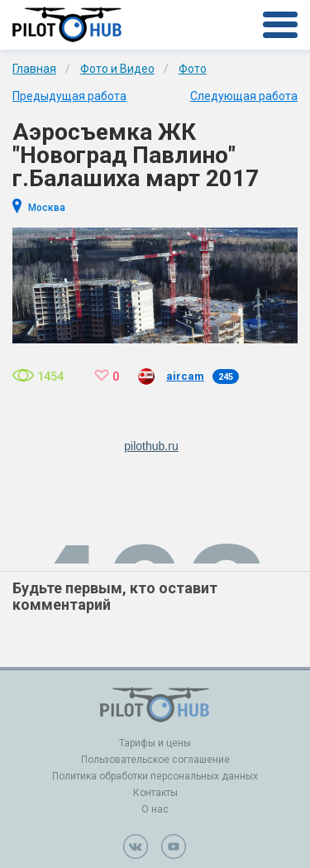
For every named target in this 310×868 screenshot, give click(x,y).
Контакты (155, 793)
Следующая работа (244, 96)
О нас (155, 809)
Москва (47, 208)
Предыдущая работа (69, 96)
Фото (193, 69)
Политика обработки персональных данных (155, 776)
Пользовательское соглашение (155, 760)
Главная (34, 69)
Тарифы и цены (155, 743)
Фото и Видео (117, 69)
